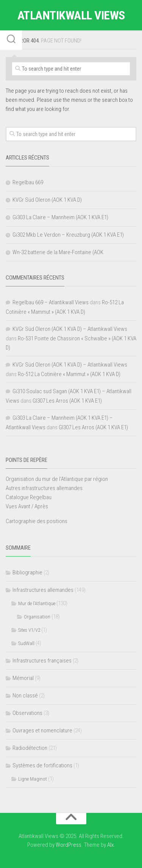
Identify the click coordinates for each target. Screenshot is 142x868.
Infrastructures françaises (42, 661)
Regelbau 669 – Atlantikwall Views (51, 302)
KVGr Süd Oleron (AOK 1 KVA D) (47, 200)
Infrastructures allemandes (43, 590)
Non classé (25, 696)
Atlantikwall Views (71, 15)
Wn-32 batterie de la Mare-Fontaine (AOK (58, 252)
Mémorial (23, 678)
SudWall (26, 643)
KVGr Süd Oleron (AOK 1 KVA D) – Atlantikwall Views (70, 329)
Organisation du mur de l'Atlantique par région (57, 479)
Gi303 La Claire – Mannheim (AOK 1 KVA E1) (60, 217)
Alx (110, 845)
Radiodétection (30, 748)
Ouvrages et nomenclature (42, 730)
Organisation (37, 617)
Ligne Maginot (33, 779)
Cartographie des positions (37, 521)
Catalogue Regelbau (29, 497)
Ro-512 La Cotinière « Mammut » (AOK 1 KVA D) (69, 374)
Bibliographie (27, 572)
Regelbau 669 (28, 182)
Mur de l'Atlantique (37, 603)
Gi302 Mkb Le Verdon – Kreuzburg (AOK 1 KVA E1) (68, 235)
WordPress (69, 845)
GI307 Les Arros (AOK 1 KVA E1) (67, 401)
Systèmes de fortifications (42, 765)
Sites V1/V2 (29, 630)
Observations (27, 713)
